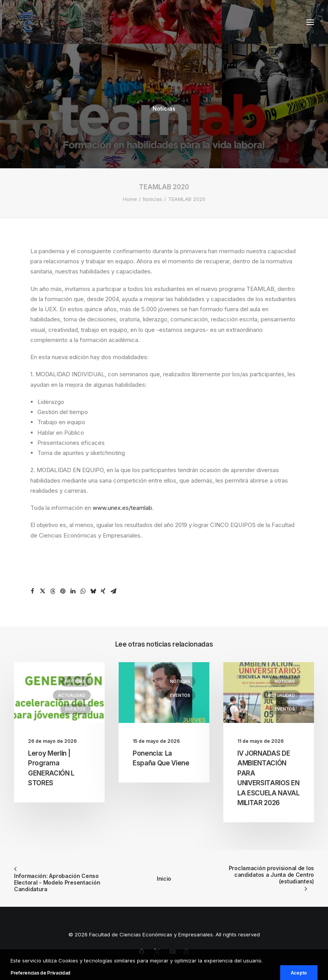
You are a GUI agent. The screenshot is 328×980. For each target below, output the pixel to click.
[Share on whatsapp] (83, 591)
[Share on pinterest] (63, 591)
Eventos (75, 709)
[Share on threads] (53, 591)
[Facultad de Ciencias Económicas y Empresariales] (26, 22)
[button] (310, 22)
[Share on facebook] (32, 591)
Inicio (164, 879)
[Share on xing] (103, 591)
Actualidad (72, 695)
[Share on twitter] (42, 591)
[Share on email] (113, 591)
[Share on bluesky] (93, 591)
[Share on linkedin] (73, 591)
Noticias (164, 108)
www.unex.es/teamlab (122, 508)
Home (130, 199)
